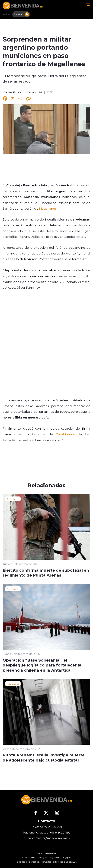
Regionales (13, 499)
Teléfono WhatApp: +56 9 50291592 (47, 833)
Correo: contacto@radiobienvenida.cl (46, 838)
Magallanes (48, 208)
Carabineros (65, 434)
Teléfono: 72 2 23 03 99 (47, 827)
